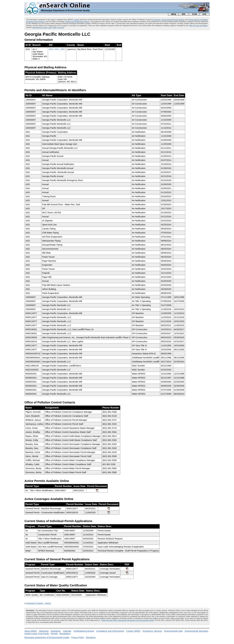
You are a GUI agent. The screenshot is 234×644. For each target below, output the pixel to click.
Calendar (67, 631)
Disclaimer (91, 637)
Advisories (44, 631)
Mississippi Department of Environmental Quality (47, 637)
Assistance (56, 631)
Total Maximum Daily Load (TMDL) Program (48, 27)
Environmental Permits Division (173, 20)
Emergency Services (152, 631)
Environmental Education (196, 631)
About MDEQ (31, 631)
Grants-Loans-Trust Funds (37, 634)
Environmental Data (173, 631)
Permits (54, 634)
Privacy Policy (78, 637)
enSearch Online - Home (39, 603)
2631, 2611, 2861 (57, 49)
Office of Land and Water (198, 26)
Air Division (156, 20)
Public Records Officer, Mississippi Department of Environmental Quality (128, 620)
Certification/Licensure (84, 631)
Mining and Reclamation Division (78, 21)
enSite (77, 20)
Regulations (65, 634)
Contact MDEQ (133, 631)
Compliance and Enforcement (110, 631)
